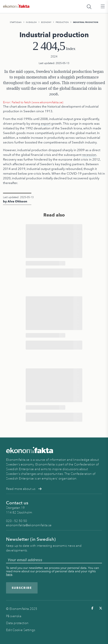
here (9, 574)
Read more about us (24, 489)
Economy (46, 22)
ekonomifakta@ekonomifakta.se (29, 525)
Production (62, 22)
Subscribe (22, 588)
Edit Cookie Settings (21, 630)
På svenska (14, 616)
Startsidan (16, 22)
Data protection (17, 623)
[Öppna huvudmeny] (103, 7)
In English (31, 22)
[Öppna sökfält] (89, 7)
